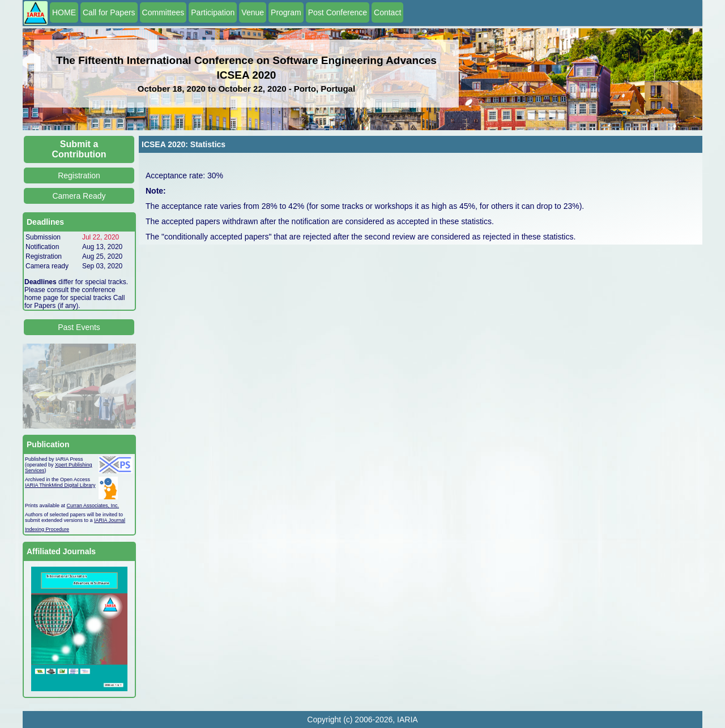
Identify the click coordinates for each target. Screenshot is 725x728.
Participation (213, 12)
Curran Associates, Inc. (93, 506)
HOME (64, 12)
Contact (387, 12)
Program (286, 12)
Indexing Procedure (47, 529)
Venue (253, 12)
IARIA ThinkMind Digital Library (60, 485)
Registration (79, 175)
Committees (163, 12)
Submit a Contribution (79, 149)
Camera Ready (79, 196)
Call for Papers (109, 12)
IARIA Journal (110, 520)
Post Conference (338, 12)
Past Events (79, 327)
